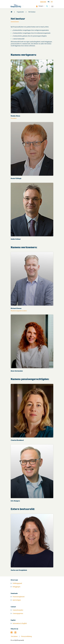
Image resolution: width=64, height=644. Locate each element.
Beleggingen (16, 587)
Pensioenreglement (19, 597)
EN (52, 2)
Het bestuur (32, 12)
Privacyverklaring (26, 636)
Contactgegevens (18, 614)
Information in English (20, 623)
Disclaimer (14, 636)
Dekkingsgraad (17, 583)
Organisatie (20, 12)
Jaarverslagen (17, 600)
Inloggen (41, 6)
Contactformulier (18, 610)
